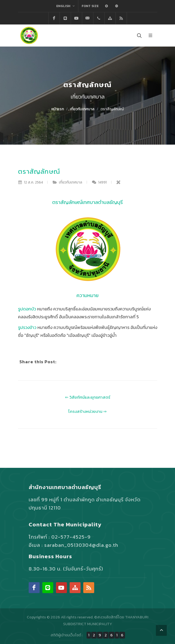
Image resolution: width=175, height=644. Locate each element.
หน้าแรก (58, 109)
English (66, 6)
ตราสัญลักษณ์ (112, 109)
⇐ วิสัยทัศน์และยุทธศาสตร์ (88, 397)
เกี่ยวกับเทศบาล (82, 109)
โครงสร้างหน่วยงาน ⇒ (87, 411)
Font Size (90, 6)
